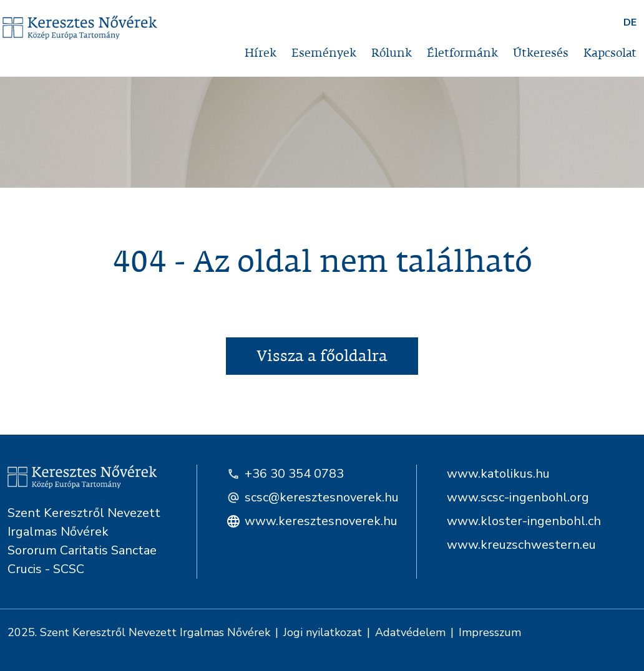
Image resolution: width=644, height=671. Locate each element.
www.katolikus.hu (498, 474)
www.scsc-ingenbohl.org (518, 497)
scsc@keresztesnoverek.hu (307, 497)
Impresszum (490, 632)
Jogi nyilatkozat (323, 632)
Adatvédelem (410, 632)
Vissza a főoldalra (322, 356)
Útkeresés (541, 53)
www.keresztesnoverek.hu (307, 521)
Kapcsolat (610, 53)
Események (324, 53)
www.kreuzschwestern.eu (521, 545)
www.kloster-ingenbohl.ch (524, 521)
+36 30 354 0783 (285, 474)
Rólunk (392, 53)
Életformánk (462, 53)
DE (630, 22)
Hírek (261, 53)
